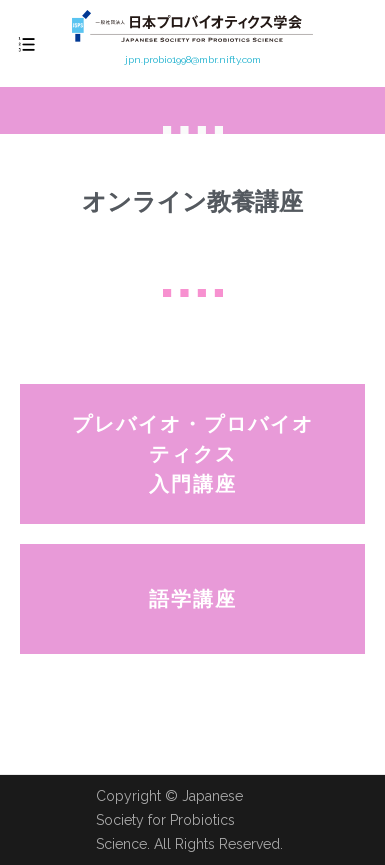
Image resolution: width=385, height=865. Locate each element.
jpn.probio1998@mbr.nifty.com (193, 59)
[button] (192, 454)
